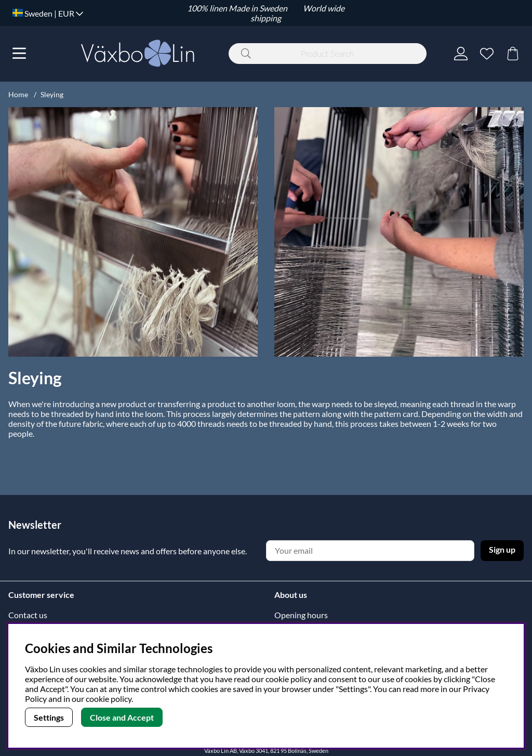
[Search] (328, 54)
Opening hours (301, 615)
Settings (49, 717)
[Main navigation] (19, 54)
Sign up (502, 549)
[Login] (461, 54)
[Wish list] (487, 54)
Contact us (28, 615)
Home (18, 94)
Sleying (52, 94)
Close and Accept (122, 717)
